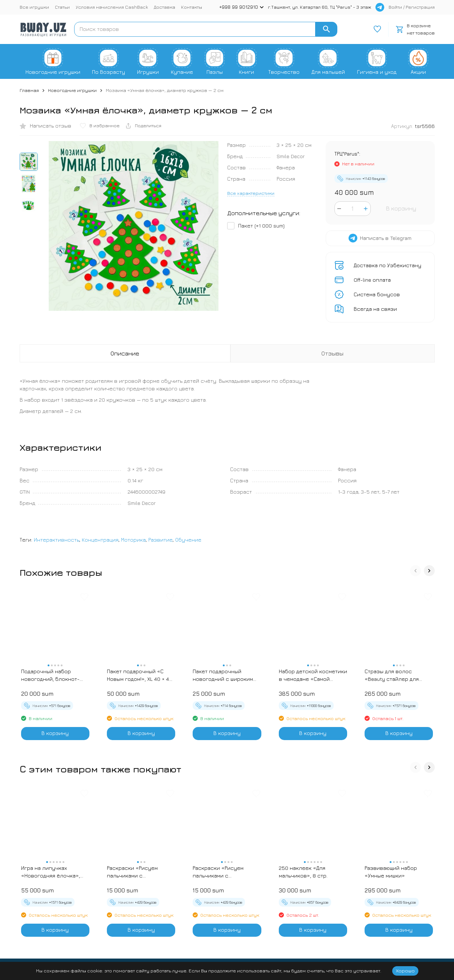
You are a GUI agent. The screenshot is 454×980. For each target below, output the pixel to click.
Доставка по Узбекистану (387, 265)
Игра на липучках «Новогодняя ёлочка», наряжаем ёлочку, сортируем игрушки (51, 872)
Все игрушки (34, 7)
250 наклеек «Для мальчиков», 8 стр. (303, 872)
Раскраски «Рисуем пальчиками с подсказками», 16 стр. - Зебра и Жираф (137, 872)
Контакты (192, 7)
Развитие (160, 540)
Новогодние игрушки (72, 90)
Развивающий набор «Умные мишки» (391, 872)
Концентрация (100, 540)
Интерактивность (57, 540)
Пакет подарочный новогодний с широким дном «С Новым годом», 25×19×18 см (223, 675)
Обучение (188, 540)
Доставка (164, 7)
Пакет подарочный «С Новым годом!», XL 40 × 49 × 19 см (140, 675)
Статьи (62, 7)
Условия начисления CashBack (112, 7)
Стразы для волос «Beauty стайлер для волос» (392, 675)
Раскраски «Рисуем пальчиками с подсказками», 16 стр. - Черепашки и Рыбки (223, 872)
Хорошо (405, 971)
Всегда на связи (375, 309)
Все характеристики (251, 193)
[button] (415, 571)
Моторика (133, 540)
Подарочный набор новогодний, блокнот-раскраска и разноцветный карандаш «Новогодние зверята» (53, 675)
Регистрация (420, 7)
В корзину (401, 208)
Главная (29, 90)
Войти (395, 7)
